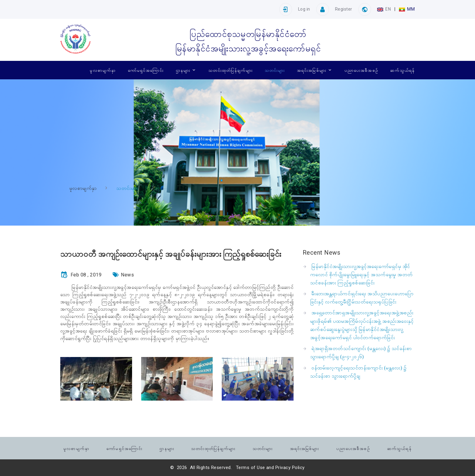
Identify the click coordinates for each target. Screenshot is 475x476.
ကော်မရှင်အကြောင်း (146, 70)
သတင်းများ (275, 70)
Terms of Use (251, 468)
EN (385, 9)
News (127, 275)
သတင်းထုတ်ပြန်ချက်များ (231, 70)
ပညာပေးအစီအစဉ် (361, 70)
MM (407, 9)
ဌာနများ (183, 70)
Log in (304, 9)
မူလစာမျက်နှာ (103, 70)
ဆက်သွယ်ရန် (402, 70)
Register (344, 9)
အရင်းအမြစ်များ (312, 70)
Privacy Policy (290, 468)
